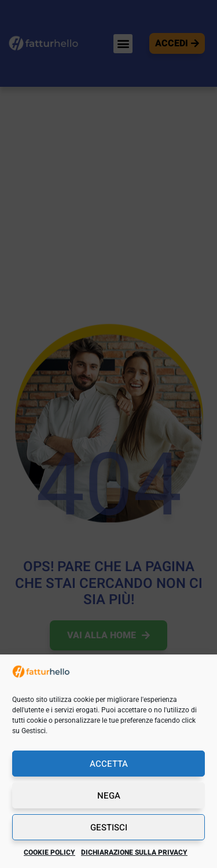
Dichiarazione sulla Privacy (134, 852)
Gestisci (109, 827)
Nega (109, 796)
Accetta (109, 764)
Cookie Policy (49, 852)
